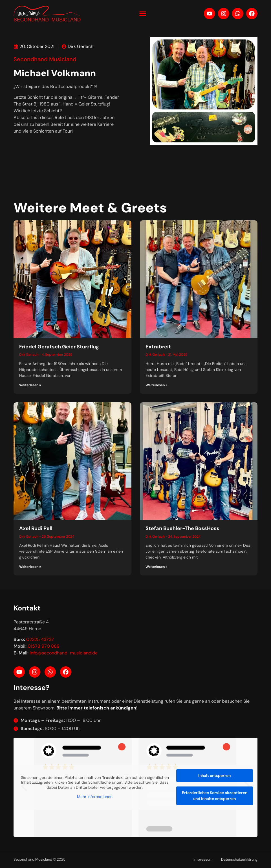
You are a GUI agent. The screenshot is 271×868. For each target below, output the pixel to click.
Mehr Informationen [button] (95, 797)
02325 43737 (40, 639)
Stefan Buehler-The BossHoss (182, 528)
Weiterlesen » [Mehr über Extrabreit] (156, 385)
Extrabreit (158, 347)
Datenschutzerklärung (239, 859)
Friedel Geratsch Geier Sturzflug (59, 347)
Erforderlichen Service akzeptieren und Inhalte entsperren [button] (215, 796)
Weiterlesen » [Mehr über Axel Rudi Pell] (30, 567)
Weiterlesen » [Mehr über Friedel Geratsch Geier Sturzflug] (30, 385)
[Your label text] (47, 14)
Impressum (203, 859)
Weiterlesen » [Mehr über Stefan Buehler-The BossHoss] (156, 567)
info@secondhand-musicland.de (64, 653)
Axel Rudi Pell (36, 528)
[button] (143, 13)
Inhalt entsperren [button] (214, 775)
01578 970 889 (44, 646)
